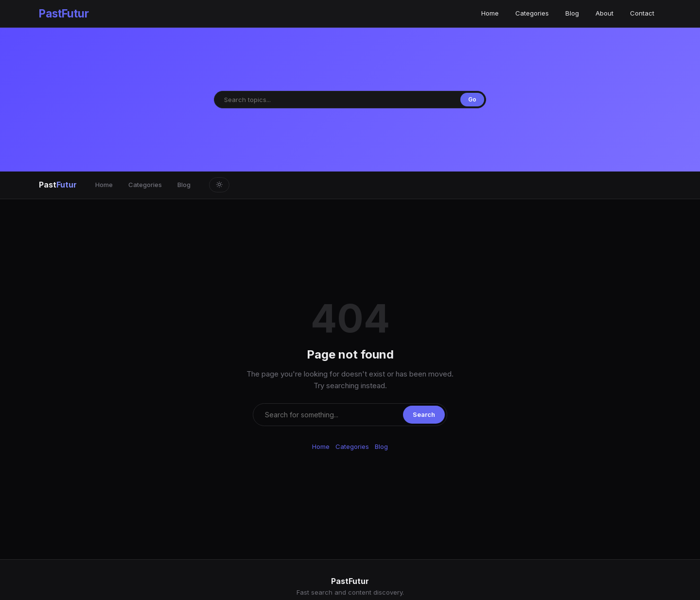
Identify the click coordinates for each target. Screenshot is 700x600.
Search (424, 414)
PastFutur (64, 13)
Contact (642, 13)
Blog (572, 13)
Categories (532, 13)
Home (490, 13)
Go (472, 99)
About (604, 13)
